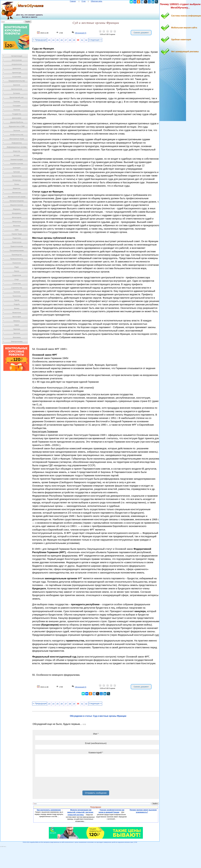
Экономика (17, 337)
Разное (17, 271)
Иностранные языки (17, 139)
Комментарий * (96, 753)
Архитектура (17, 73)
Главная (73, 1)
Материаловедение (17, 201)
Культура (17, 172)
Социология (17, 275)
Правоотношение (17, 246)
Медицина (17, 209)
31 (82, 40)
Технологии (17, 296)
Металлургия (17, 217)
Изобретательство (17, 135)
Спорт (17, 279)
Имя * (96, 734)
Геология (17, 110)
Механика (17, 226)
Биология (17, 85)
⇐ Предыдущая (40, 40)
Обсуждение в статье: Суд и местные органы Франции (98, 716)
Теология (17, 292)
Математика (17, 193)
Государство (17, 114)
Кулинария (17, 168)
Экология (17, 333)
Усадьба (17, 304)
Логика (17, 184)
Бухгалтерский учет (17, 97)
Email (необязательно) (96, 743)
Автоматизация (17, 56)
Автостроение (17, 60)
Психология (17, 263)
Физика (17, 308)
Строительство (17, 288)
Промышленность (17, 259)
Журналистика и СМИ (17, 126)
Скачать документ (141, 33)
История (17, 155)
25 (57, 40)
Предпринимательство (17, 81)
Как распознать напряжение (49, 810)
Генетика (17, 102)
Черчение (17, 329)
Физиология (17, 313)
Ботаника (17, 93)
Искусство (17, 151)
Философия (17, 317)
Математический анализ (17, 197)
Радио (17, 267)
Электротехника (17, 342)
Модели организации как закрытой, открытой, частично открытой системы (80, 812)
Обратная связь (96, 1)
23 (49, 40)
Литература (17, 180)
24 (53, 40)
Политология (17, 242)
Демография (17, 118)
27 (66, 40)
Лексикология (17, 176)
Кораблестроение (17, 164)
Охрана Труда (17, 234)
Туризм (17, 300)
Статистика (17, 284)
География (17, 106)
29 (74, 40)
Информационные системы (17, 147)
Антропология (17, 64)
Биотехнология (17, 89)
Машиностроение (17, 205)
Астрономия (17, 77)
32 (86, 40)
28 (70, 40)
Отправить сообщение (96, 793)
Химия (17, 325)
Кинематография (17, 159)
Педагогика (17, 238)
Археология (17, 68)
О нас (84, 1)
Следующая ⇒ (95, 40)
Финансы (17, 321)
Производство (17, 255)
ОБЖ (17, 230)
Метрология (17, 222)
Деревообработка (17, 122)
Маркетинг (17, 188)
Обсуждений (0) (81, 33)
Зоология (17, 130)
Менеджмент (17, 213)
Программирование (17, 250)
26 (62, 40)
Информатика (17, 143)
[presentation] (55, 785)
